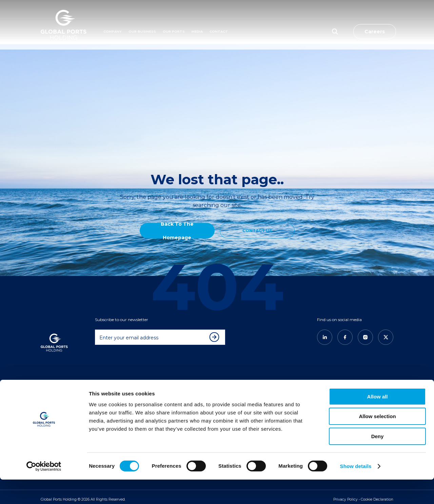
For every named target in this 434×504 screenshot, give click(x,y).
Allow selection (377, 441)
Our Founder (58, 403)
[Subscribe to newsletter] (216, 332)
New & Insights (236, 394)
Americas (172, 394)
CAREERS (290, 385)
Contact (219, 19)
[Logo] (64, 20)
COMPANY (56, 385)
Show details (356, 491)
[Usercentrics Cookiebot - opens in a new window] (44, 491)
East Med (172, 403)
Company (113, 19)
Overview (113, 394)
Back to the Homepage (177, 230)
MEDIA (197, 19)
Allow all (378, 421)
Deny (378, 461)
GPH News (232, 403)
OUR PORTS (176, 385)
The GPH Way (117, 403)
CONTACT (291, 394)
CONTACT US (257, 230)
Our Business (142, 19)
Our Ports (174, 19)
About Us (54, 394)
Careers (375, 19)
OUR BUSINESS (120, 385)
